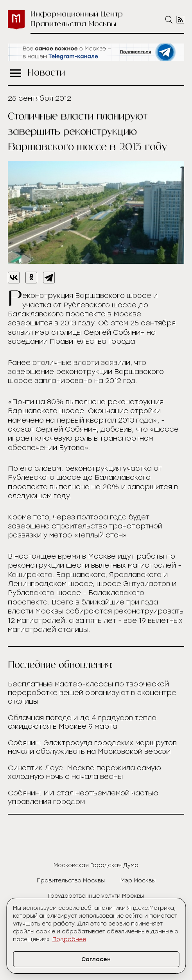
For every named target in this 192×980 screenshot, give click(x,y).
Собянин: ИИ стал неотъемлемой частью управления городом (83, 797)
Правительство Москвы (71, 881)
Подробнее (69, 939)
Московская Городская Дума (96, 865)
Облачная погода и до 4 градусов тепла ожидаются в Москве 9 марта (82, 722)
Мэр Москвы (138, 881)
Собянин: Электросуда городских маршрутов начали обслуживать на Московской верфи (92, 747)
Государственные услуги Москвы (96, 896)
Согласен (96, 959)
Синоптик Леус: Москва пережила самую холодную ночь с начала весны (84, 772)
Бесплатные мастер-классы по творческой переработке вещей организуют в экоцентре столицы (92, 693)
